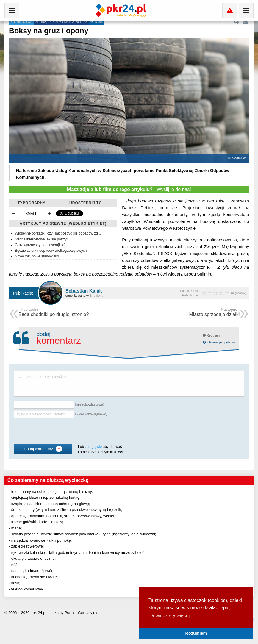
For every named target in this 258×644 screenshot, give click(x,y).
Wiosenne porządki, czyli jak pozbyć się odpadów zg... (58, 233)
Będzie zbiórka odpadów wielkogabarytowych (51, 251)
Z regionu (96, 296)
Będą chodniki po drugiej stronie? (54, 313)
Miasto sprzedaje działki (214, 313)
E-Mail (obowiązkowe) (91, 414)
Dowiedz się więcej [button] (169, 616)
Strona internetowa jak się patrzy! (41, 239)
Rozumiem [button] (196, 633)
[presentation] (59, 431)
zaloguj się (93, 447)
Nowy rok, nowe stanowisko (37, 256)
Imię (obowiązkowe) (89, 404)
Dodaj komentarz (43, 449)
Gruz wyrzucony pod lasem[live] (40, 245)
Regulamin (213, 335)
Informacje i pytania (219, 342)
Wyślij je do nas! (129, 189)
